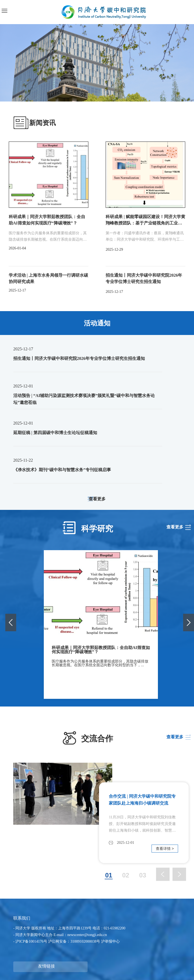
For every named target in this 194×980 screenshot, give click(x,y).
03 (143, 876)
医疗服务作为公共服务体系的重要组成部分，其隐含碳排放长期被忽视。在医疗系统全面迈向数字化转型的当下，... (100, 663)
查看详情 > (165, 849)
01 (109, 876)
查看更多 (97, 499)
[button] (189, 623)
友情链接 (46, 966)
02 (126, 876)
